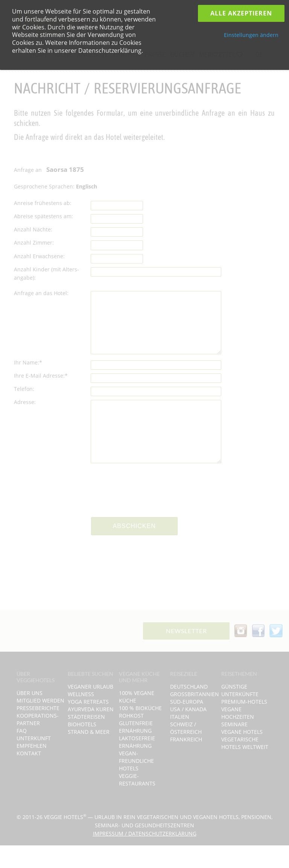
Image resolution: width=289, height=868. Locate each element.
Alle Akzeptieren (241, 13)
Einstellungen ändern (251, 35)
